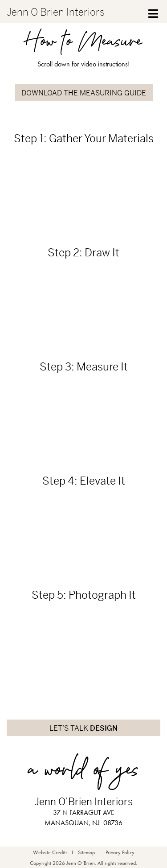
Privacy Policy (120, 852)
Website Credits (50, 852)
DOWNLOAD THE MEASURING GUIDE (84, 93)
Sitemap (86, 852)
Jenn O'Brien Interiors (56, 12)
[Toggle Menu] (153, 12)
